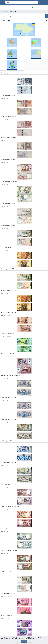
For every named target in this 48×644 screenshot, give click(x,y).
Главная (3, 11)
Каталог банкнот (12, 11)
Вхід (45, 2)
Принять (24, 642)
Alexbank (9, 315)
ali (7, 76)
